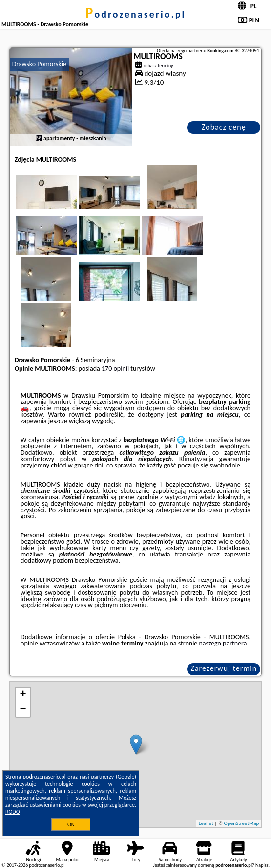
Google (126, 777)
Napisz (262, 865)
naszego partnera (223, 643)
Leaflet (206, 823)
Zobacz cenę (224, 127)
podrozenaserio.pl (136, 14)
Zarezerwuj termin (224, 668)
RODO (13, 812)
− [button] (23, 710)
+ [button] (23, 695)
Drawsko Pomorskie (39, 64)
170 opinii (115, 368)
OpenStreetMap (242, 823)
